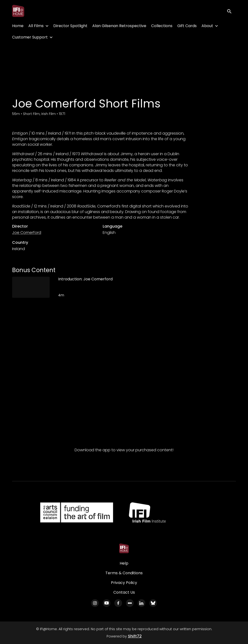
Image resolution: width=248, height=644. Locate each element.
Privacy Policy (124, 583)
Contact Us (124, 592)
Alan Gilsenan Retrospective (119, 26)
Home (18, 26)
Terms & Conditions (124, 573)
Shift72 (135, 636)
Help (124, 563)
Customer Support (30, 37)
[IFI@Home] (124, 548)
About (207, 26)
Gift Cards (187, 26)
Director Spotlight (70, 26)
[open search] (232, 11)
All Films (36, 26)
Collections (162, 26)
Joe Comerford (27, 233)
